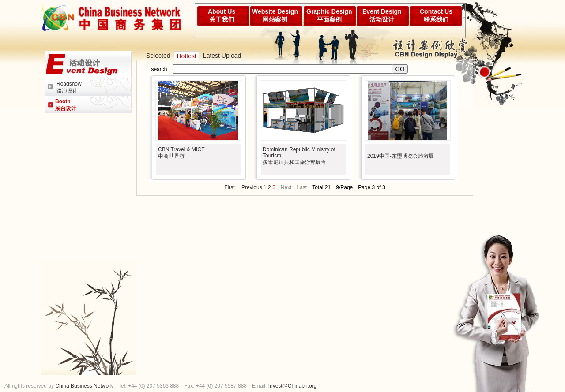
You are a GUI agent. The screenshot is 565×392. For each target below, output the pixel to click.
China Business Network (83, 386)
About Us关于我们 (222, 15)
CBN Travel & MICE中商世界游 (181, 153)
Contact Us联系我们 (436, 15)
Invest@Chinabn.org (293, 386)
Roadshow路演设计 (69, 87)
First (229, 187)
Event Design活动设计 (382, 15)
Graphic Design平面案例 (329, 15)
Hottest (186, 56)
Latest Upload (222, 56)
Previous (252, 187)
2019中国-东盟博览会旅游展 (401, 156)
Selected (158, 56)
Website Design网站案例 (275, 15)
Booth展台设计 (66, 105)
